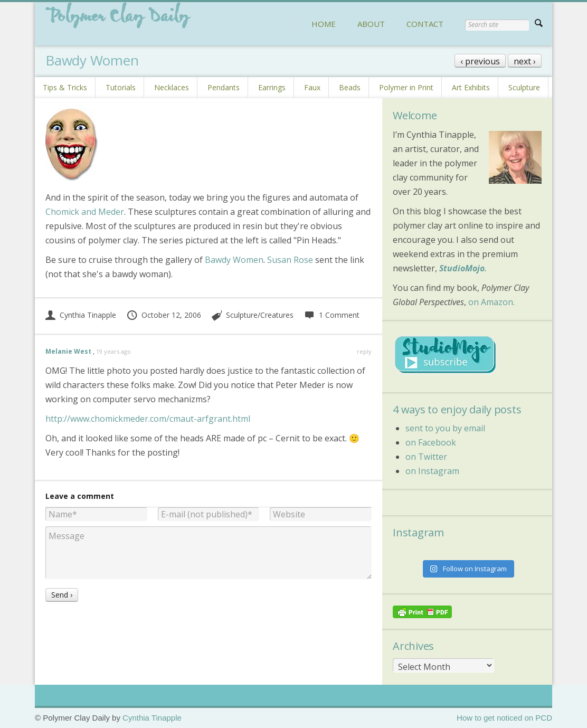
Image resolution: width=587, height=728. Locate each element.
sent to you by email (445, 428)
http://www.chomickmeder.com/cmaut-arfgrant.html (148, 419)
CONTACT (425, 24)
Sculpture (524, 87)
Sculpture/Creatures (260, 315)
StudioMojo (462, 268)
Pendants (224, 87)
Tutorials (121, 87)
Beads (350, 87)
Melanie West (68, 351)
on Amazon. (491, 302)
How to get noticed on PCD (504, 718)
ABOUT (371, 24)
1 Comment (332, 315)
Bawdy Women (234, 260)
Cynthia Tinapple (81, 315)
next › (525, 61)
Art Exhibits (471, 87)
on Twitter (426, 457)
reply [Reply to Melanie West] (364, 351)
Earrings (272, 87)
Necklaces (172, 87)
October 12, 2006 (164, 315)
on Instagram (432, 471)
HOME (324, 24)
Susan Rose (290, 260)
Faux (312, 87)
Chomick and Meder (85, 212)
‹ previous (480, 61)
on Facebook (431, 442)
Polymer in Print (406, 87)
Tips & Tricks (65, 87)
